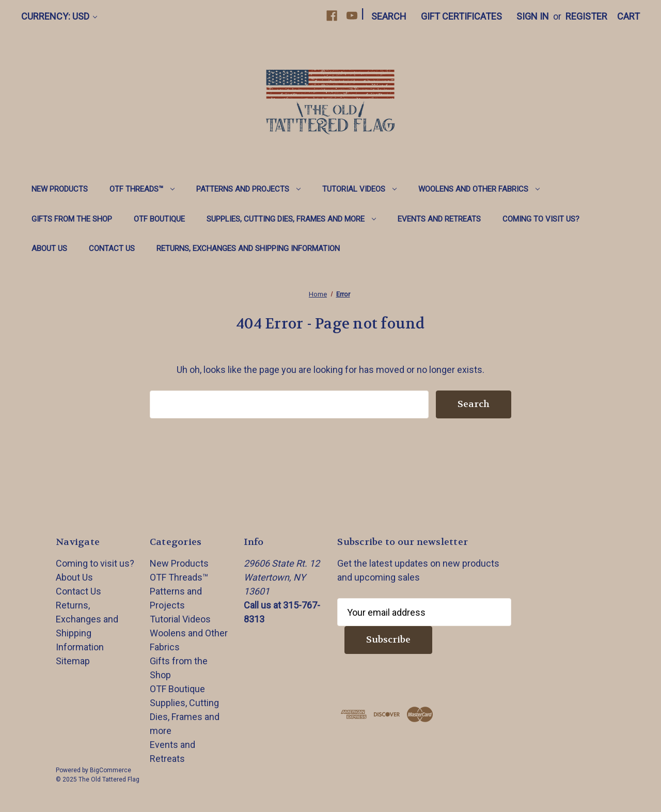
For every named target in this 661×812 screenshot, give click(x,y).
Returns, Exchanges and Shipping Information (248, 248)
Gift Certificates (461, 16)
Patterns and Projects (248, 189)
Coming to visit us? (541, 219)
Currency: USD (59, 16)
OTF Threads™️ (142, 189)
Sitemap (73, 661)
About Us (49, 248)
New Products (60, 189)
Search (389, 16)
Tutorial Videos (359, 189)
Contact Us (112, 248)
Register (586, 16)
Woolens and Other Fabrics (479, 189)
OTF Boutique (159, 219)
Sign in (533, 16)
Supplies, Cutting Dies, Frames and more (291, 219)
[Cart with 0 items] (628, 16)
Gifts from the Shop (72, 219)
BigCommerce (111, 770)
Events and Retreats (439, 219)
